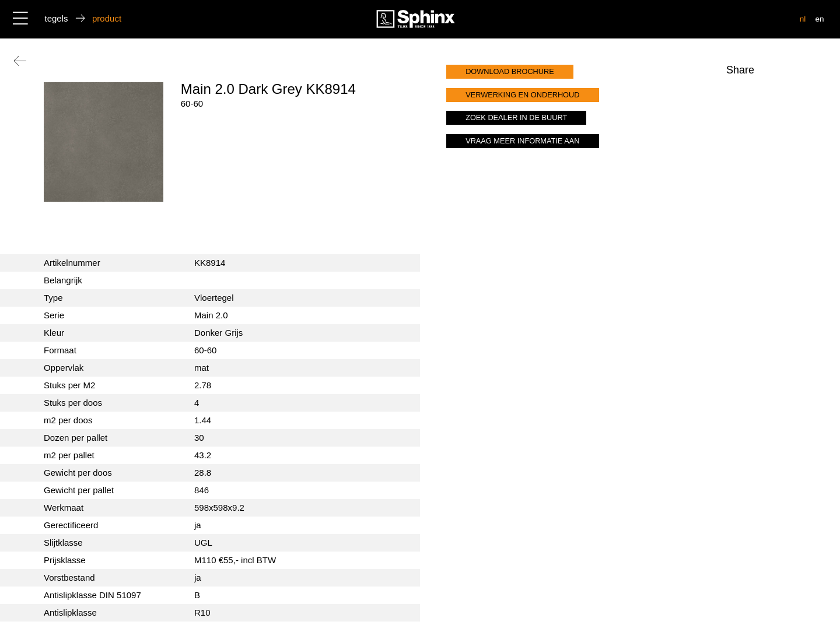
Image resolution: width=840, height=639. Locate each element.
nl (803, 19)
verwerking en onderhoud (522, 95)
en (819, 19)
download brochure (510, 71)
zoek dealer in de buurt (516, 117)
